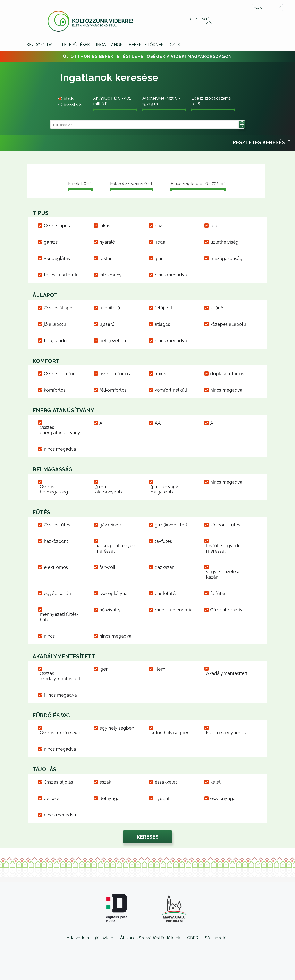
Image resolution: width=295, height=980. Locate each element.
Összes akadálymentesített (60, 676)
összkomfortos (115, 374)
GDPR (193, 938)
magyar (258, 8)
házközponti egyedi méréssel (116, 548)
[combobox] (267, 8)
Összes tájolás (58, 782)
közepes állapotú (228, 324)
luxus (160, 374)
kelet (215, 782)
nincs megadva (171, 275)
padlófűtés (166, 593)
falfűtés (218, 593)
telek (216, 226)
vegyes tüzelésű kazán (223, 574)
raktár (106, 258)
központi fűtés (225, 525)
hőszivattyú (111, 610)
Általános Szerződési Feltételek (150, 938)
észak (105, 782)
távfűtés (163, 541)
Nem (160, 669)
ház (158, 226)
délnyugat (110, 798)
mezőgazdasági (227, 258)
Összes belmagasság (54, 489)
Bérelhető (73, 104)
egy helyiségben (117, 728)
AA (158, 423)
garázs (51, 242)
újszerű (107, 324)
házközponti (57, 541)
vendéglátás (57, 258)
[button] (242, 124)
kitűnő (217, 308)
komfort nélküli (171, 390)
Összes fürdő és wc (60, 733)
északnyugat (224, 798)
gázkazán (165, 567)
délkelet (52, 798)
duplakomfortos (227, 374)
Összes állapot (59, 308)
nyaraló (107, 242)
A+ (213, 423)
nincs (49, 636)
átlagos (162, 324)
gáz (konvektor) (171, 525)
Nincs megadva (60, 695)
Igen (104, 669)
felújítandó (55, 341)
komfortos (55, 390)
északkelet (166, 782)
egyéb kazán (57, 593)
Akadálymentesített (227, 673)
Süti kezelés (217, 938)
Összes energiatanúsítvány (60, 430)
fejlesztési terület (62, 275)
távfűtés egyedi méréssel (223, 548)
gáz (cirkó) (110, 525)
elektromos (56, 567)
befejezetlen (113, 341)
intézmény (111, 275)
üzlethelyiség (224, 242)
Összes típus (57, 226)
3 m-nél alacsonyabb (109, 489)
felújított (164, 308)
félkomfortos (113, 390)
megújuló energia (174, 610)
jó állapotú (55, 324)
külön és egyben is (226, 733)
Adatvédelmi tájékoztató (90, 938)
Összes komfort (60, 374)
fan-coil (107, 567)
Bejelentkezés (199, 23)
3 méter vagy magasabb (164, 489)
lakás (105, 226)
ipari (159, 258)
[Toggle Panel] (289, 140)
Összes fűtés (57, 525)
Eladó (69, 98)
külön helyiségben (170, 733)
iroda (160, 242)
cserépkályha (113, 593)
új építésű (110, 308)
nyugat (162, 798)
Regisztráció (198, 19)
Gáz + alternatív (226, 610)
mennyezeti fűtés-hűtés (59, 617)
